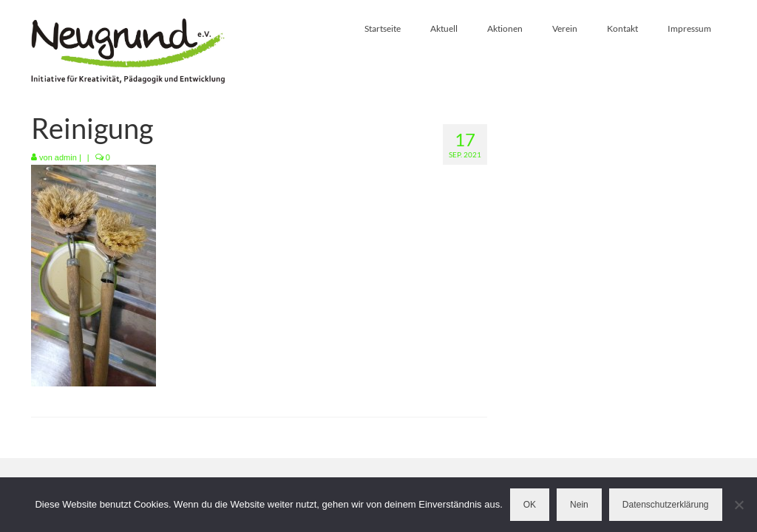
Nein (579, 505)
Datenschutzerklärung (666, 505)
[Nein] (739, 505)
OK (530, 505)
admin (66, 157)
